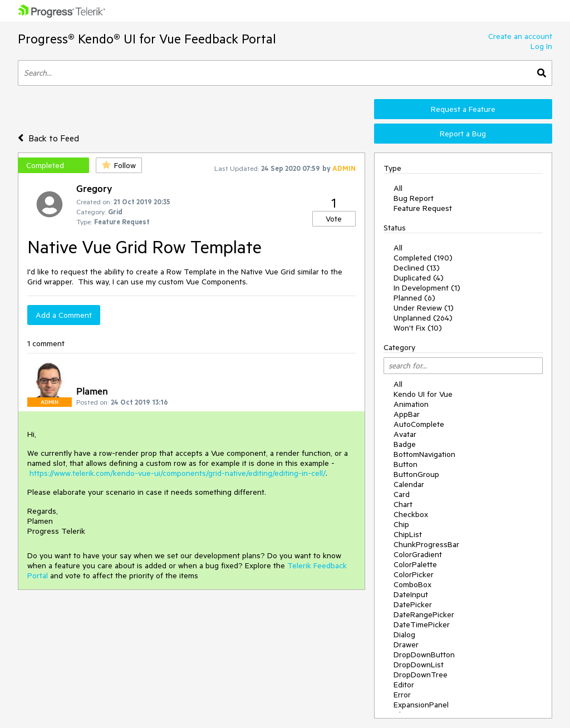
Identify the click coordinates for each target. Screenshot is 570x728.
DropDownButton (424, 655)
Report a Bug (463, 134)
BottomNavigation (424, 454)
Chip (401, 524)
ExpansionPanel (421, 705)
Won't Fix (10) (418, 328)
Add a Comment (64, 315)
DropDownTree (421, 675)
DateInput (411, 594)
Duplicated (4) (419, 278)
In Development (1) (427, 288)
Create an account (520, 36)
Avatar (405, 434)
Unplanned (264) (423, 318)
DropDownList (419, 665)
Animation (411, 404)
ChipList (408, 534)
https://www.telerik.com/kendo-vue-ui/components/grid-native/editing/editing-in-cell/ (178, 473)
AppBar (407, 414)
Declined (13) (417, 268)
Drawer (406, 645)
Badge (405, 444)
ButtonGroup (416, 474)
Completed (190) (423, 258)
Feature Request (423, 208)
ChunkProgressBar (426, 544)
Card (402, 494)
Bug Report (414, 198)
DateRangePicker (424, 614)
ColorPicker (414, 574)
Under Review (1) (424, 308)
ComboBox (412, 584)
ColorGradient (418, 554)
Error (402, 695)
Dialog (404, 634)
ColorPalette (415, 564)
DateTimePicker (422, 624)
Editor (404, 685)
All (398, 188)
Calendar (409, 484)
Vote (334, 219)
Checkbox (411, 514)
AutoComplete (419, 424)
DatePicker (413, 604)
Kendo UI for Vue (423, 394)
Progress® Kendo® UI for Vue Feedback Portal (147, 39)
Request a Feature (463, 109)
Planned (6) (414, 298)
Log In (541, 46)
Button (406, 464)
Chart (403, 504)
